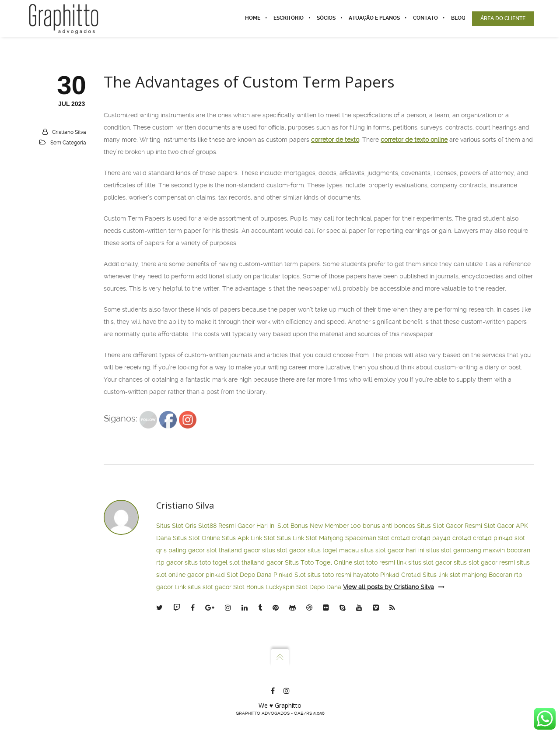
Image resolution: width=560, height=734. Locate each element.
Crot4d (411, 575)
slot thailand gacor (233, 550)
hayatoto (366, 575)
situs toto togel (206, 562)
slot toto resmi (374, 562)
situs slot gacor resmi (484, 562)
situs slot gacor (284, 550)
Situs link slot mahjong (455, 575)
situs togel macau (333, 550)
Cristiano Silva (69, 132)
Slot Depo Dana (249, 575)
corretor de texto (335, 140)
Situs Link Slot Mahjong (310, 538)
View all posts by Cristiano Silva (394, 587)
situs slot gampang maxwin (465, 550)
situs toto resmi (329, 575)
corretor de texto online (414, 140)
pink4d (503, 538)
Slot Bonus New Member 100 (319, 526)
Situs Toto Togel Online (318, 562)
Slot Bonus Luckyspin (264, 587)
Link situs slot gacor (203, 587)
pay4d (441, 538)
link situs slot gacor (424, 562)
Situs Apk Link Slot (248, 538)
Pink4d (390, 575)
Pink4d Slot (290, 575)
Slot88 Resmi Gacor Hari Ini (237, 526)
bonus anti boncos (389, 526)
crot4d (401, 538)
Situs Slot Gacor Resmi (450, 526)
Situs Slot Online (196, 538)
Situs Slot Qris (176, 526)
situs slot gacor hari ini (392, 550)
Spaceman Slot (367, 538)
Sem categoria (68, 143)
